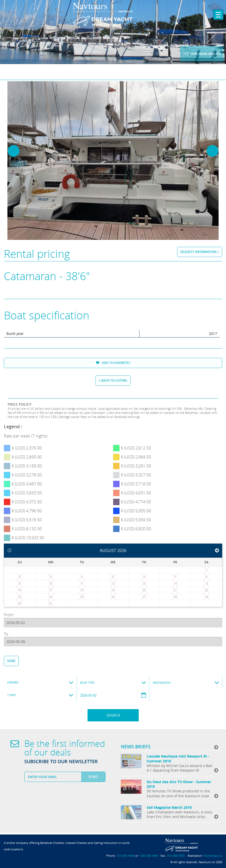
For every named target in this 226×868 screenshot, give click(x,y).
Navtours (113, 14)
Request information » (200, 252)
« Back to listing (113, 380)
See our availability (202, 54)
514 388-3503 (176, 856)
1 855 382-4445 (148, 856)
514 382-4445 (126, 856)
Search (113, 715)
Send (11, 661)
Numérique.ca (213, 856)
